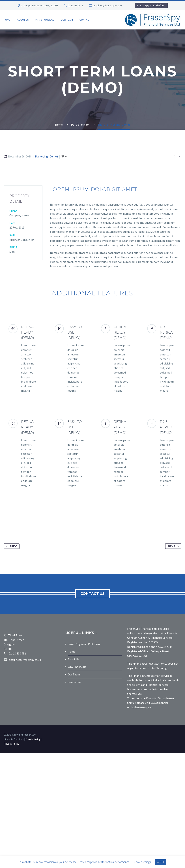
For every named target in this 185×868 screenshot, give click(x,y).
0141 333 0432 (75, 5)
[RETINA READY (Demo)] (23, 473)
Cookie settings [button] (142, 862)
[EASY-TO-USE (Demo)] (69, 473)
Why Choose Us (45, 20)
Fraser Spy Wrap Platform (151, 5)
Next (174, 661)
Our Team (67, 20)
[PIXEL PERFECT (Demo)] (162, 473)
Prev (11, 661)
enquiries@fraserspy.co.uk (107, 5)
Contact (85, 20)
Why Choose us (77, 782)
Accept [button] (161, 862)
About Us (73, 774)
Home (7, 20)
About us (23, 20)
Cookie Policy (33, 854)
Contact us (93, 708)
